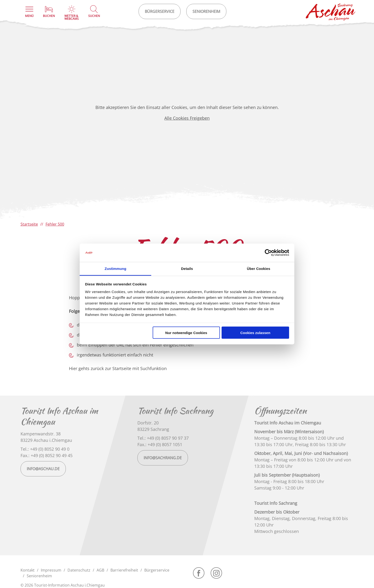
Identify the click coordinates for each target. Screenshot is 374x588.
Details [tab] (187, 268)
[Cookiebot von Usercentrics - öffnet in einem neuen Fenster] (268, 253)
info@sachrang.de (163, 458)
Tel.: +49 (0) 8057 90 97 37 (163, 438)
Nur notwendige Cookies (186, 333)
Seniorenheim (39, 576)
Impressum (51, 570)
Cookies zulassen (255, 333)
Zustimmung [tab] (116, 268)
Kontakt (28, 570)
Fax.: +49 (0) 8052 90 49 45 (47, 455)
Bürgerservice (157, 570)
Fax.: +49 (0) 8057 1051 (160, 444)
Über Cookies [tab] (259, 268)
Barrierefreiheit (124, 570)
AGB (100, 570)
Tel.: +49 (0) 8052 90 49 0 (45, 449)
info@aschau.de (43, 469)
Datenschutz (79, 570)
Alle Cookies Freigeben (187, 118)
